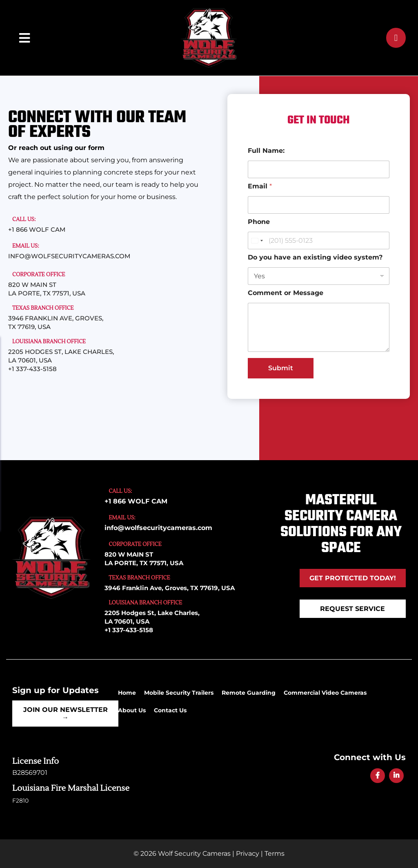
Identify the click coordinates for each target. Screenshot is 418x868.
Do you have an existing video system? (315, 257)
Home (127, 693)
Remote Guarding (249, 693)
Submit (281, 368)
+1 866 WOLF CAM (37, 229)
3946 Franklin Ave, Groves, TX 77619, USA (170, 588)
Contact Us (170, 710)
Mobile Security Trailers (179, 693)
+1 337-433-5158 (32, 369)
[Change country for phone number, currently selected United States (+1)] (257, 240)
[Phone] (319, 240)
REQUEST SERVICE (352, 609)
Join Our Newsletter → (66, 714)
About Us (132, 710)
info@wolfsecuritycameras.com (69, 256)
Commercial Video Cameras (325, 693)
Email (260, 186)
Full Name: (266, 151)
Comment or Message (286, 293)
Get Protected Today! (353, 578)
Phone (259, 222)
